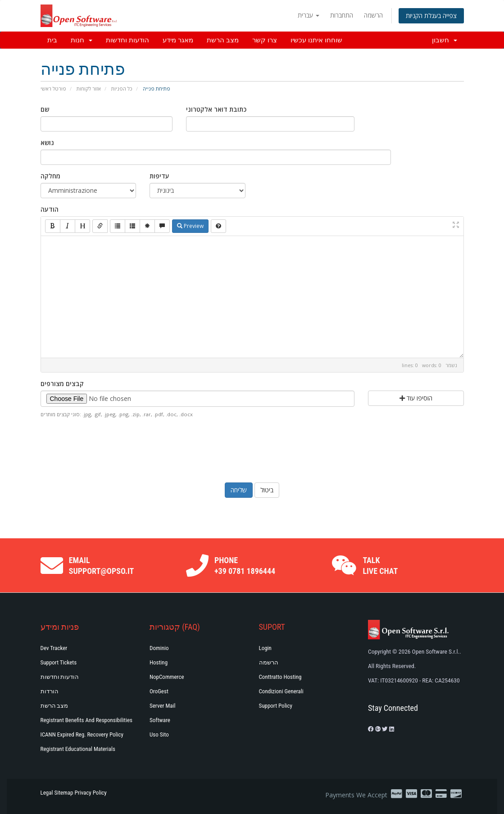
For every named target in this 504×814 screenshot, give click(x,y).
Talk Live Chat (380, 566)
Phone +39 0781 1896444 (245, 566)
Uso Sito (159, 734)
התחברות (342, 15)
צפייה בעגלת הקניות (431, 16)
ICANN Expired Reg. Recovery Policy (82, 734)
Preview (190, 226)
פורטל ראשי (53, 89)
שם (45, 109)
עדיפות (159, 176)
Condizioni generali (281, 691)
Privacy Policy (91, 793)
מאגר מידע (178, 40)
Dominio (159, 648)
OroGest (159, 691)
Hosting (159, 662)
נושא (47, 143)
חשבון (445, 40)
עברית (309, 15)
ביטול (267, 490)
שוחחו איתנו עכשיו (316, 40)
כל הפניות (122, 89)
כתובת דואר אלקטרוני (216, 109)
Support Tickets (59, 662)
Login (265, 648)
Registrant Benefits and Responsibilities (86, 720)
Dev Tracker (54, 648)
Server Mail (162, 706)
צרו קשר (265, 40)
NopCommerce (167, 677)
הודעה (50, 209)
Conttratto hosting (280, 677)
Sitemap (64, 793)
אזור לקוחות (89, 89)
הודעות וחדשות (127, 40)
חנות (82, 40)
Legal (47, 793)
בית (52, 40)
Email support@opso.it (102, 566)
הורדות (50, 691)
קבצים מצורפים (62, 384)
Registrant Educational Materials (78, 749)
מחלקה (50, 176)
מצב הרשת (223, 40)
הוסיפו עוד (416, 398)
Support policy (276, 706)
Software (160, 720)
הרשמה (373, 15)
